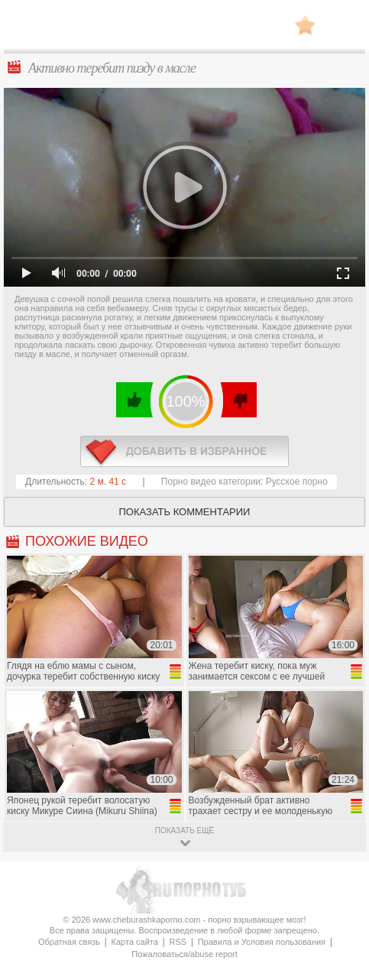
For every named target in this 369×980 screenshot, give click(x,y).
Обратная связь (69, 942)
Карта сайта (135, 942)
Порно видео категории (211, 482)
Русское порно (297, 482)
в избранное (184, 451)
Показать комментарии (185, 512)
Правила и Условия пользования (262, 942)
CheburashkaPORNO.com (185, 29)
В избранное (305, 25)
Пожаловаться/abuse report (184, 954)
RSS (178, 942)
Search (342, 25)
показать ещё (184, 831)
